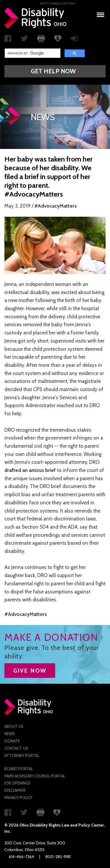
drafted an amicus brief (30, 470)
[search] (32, 53)
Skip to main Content (58, 4)
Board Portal (19, 769)
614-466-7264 (21, 857)
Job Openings (17, 783)
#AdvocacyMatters (56, 206)
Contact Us (16, 748)
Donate (12, 741)
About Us (14, 726)
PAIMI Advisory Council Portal (35, 776)
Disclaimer (15, 790)
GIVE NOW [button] (30, 671)
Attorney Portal (22, 756)
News (10, 734)
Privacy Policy (18, 798)
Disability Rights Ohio (35, 18)
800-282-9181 (58, 857)
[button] (55, 71)
